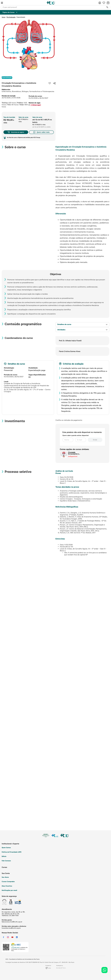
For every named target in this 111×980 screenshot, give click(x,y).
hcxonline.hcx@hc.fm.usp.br (11, 928)
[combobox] (55, 7)
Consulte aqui (15, 947)
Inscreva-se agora (16, 132)
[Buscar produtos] (107, 7)
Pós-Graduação (11, 17)
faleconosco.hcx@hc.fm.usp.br (12, 922)
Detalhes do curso (64, 324)
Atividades (61, 330)
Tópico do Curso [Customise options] (10, 12)
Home (3, 17)
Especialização (21, 17)
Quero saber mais (41, 132)
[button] (54, 83)
